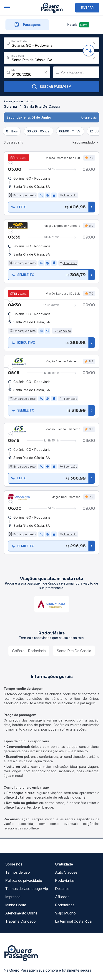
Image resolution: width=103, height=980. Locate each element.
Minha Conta (16, 882)
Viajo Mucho (65, 890)
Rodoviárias (65, 857)
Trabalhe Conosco (20, 898)
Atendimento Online (21, 890)
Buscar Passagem (51, 63)
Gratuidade (64, 841)
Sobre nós (14, 841)
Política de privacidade (24, 857)
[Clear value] (46, 49)
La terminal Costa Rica (73, 898)
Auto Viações (66, 849)
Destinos (62, 865)
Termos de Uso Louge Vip (27, 865)
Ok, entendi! (54, 972)
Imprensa (13, 874)
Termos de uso (18, 849)
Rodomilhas (65, 882)
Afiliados (62, 874)
